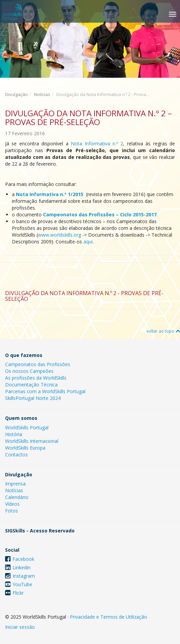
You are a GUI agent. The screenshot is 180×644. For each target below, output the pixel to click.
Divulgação (16, 94)
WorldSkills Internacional (32, 441)
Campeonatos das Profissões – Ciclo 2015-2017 (100, 214)
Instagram (24, 576)
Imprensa (15, 484)
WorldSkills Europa (25, 448)
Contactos (16, 455)
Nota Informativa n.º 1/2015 (50, 194)
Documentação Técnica (31, 385)
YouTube (22, 584)
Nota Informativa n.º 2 (97, 144)
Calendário (17, 497)
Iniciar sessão (20, 627)
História (14, 434)
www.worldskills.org (59, 235)
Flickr (18, 593)
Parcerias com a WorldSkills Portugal (45, 391)
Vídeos (12, 504)
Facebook (23, 559)
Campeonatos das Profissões (38, 364)
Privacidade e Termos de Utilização (108, 617)
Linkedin (22, 567)
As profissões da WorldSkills (36, 378)
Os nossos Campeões (29, 371)
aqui (88, 242)
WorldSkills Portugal (27, 427)
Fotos (12, 511)
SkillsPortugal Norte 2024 (33, 398)
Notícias (42, 94)
